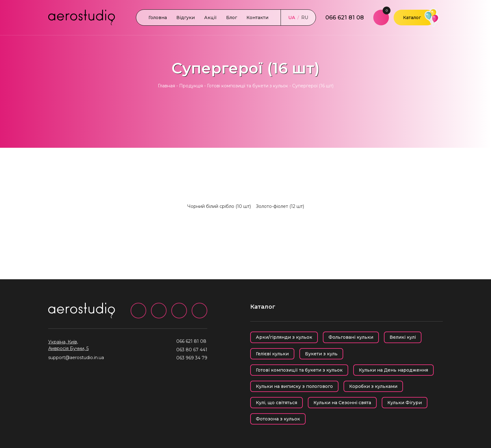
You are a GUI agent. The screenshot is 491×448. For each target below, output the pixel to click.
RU (305, 18)
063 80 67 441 (192, 350)
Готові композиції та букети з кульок (248, 86)
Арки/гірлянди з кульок (284, 337)
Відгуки (186, 18)
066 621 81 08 (345, 18)
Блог (232, 18)
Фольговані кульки (351, 337)
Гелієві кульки (272, 354)
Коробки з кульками (373, 386)
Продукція (191, 86)
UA (292, 18)
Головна (158, 18)
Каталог (412, 18)
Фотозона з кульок (278, 419)
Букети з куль (321, 354)
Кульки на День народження (393, 370)
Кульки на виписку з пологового (294, 386)
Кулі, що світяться (277, 403)
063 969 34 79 (192, 358)
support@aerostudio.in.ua (76, 358)
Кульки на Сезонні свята (342, 403)
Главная (166, 86)
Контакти (257, 18)
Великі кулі (403, 337)
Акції (210, 18)
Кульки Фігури (405, 403)
